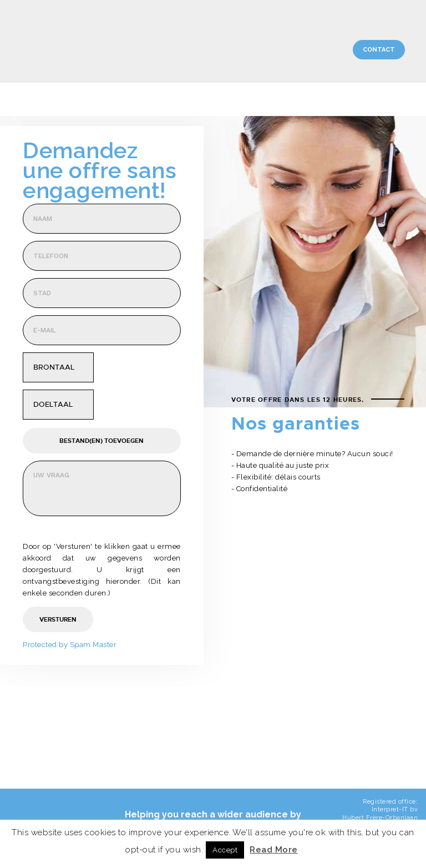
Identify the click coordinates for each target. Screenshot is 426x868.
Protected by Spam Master (70, 645)
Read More (274, 850)
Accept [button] (225, 850)
